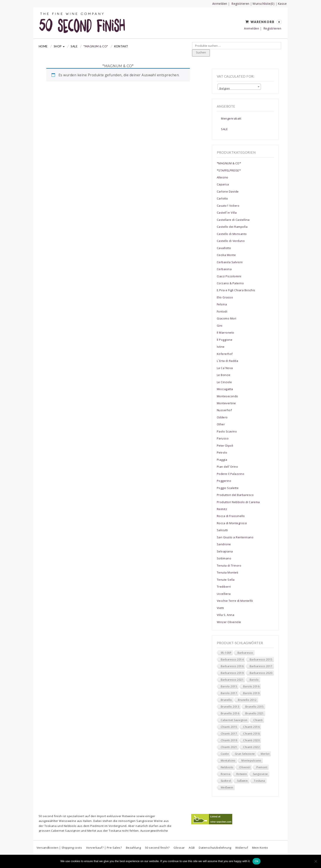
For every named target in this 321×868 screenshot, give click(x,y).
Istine (221, 347)
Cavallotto (224, 248)
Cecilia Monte (226, 255)
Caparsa (223, 184)
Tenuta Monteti (228, 572)
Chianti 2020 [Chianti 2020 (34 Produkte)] (251, 740)
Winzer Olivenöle (229, 622)
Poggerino (224, 481)
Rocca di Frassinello (231, 516)
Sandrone (224, 544)
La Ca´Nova (225, 368)
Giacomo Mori (227, 318)
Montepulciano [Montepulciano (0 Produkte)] (251, 761)
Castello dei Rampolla (232, 227)
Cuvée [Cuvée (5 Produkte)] (225, 754)
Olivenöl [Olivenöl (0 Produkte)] (245, 767)
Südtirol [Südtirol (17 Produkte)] (226, 781)
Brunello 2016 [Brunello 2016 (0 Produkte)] (230, 713)
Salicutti (222, 530)
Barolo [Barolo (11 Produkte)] (254, 680)
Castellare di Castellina (233, 220)
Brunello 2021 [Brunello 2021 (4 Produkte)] (255, 713)
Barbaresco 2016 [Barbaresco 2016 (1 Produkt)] (232, 666)
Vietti (220, 608)
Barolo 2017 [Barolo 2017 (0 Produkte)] (229, 693)
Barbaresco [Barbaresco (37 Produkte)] (245, 653)
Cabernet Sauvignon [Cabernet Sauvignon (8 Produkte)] (234, 720)
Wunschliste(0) (263, 4)
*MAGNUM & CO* (96, 46)
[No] (316, 861)
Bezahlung (133, 848)
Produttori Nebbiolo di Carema (238, 502)
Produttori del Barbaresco (235, 495)
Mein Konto (260, 848)
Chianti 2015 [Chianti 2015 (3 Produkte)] (229, 727)
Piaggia (222, 460)
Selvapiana (225, 551)
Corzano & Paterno (230, 283)
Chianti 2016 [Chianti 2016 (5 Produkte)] (251, 727)
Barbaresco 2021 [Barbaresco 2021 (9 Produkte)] (232, 680)
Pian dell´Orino (227, 467)
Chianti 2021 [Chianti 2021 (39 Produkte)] (229, 747)
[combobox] (239, 87)
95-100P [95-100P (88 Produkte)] (226, 653)
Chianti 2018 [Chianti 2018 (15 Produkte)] (251, 734)
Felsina (222, 304)
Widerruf (242, 848)
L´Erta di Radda (227, 361)
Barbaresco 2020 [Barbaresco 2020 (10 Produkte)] (261, 673)
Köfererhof (225, 354)
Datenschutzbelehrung (215, 848)
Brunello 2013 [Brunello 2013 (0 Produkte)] (230, 707)
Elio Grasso (225, 297)
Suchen (201, 52)
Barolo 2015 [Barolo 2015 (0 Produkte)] (229, 686)
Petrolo (222, 452)
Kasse (282, 4)
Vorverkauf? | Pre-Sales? (104, 848)
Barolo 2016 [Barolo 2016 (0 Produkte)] (251, 686)
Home (43, 46)
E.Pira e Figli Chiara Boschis (236, 290)
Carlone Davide (228, 191)
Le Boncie (224, 375)
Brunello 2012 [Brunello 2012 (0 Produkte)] (247, 700)
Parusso (223, 438)
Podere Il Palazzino (231, 474)
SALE (224, 129)
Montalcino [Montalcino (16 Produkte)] (228, 761)
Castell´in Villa (227, 213)
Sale (74, 46)
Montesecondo (227, 396)
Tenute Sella (226, 580)
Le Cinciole (224, 382)
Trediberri (224, 587)
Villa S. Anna (226, 615)
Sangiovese (145, 821)
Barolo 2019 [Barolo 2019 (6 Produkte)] (251, 693)
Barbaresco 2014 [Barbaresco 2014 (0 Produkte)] (232, 659)
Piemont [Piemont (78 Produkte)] (262, 767)
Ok (257, 861)
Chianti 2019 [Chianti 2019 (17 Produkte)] (229, 740)
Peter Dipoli (225, 446)
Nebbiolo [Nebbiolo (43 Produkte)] (227, 767)
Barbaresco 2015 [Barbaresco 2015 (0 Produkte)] (261, 659)
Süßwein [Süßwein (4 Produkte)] (242, 781)
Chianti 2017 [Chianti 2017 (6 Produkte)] (229, 734)
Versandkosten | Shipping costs (59, 848)
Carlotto (222, 198)
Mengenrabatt (231, 118)
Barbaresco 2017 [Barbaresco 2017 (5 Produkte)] (261, 666)
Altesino (223, 177)
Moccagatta (225, 389)
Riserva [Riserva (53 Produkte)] (226, 774)
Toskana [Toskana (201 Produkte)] (259, 781)
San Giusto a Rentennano (235, 537)
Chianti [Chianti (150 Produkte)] (258, 720)
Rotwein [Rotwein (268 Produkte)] (242, 774)
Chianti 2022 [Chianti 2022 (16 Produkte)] (251, 747)
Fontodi (222, 311)
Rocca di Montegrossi (232, 523)
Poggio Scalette (228, 488)
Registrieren (240, 4)
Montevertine (226, 403)
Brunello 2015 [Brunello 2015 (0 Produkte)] (255, 707)
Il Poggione (225, 340)
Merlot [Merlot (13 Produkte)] (265, 754)
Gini (220, 326)
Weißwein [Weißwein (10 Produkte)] (227, 787)
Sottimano (224, 558)
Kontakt (121, 46)
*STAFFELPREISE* (229, 170)
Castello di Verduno (231, 241)
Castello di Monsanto (232, 234)
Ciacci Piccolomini (229, 276)
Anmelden (220, 4)
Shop (59, 46)
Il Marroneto (226, 333)
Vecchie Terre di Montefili (235, 601)
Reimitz (222, 509)
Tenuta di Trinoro (229, 565)
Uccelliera (224, 594)
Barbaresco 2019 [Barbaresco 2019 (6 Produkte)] (232, 673)
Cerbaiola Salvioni (230, 262)
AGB (192, 848)
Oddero (222, 417)
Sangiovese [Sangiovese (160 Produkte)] (260, 774)
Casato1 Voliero (228, 206)
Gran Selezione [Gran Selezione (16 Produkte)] (245, 754)
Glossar (179, 848)
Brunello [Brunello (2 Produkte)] (226, 700)
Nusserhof (224, 410)
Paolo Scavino (227, 431)
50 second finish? (157, 848)
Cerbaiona (224, 269)
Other (221, 424)
